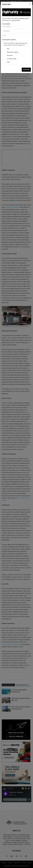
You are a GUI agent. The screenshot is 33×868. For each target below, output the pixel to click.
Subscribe (26, 70)
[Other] (5, 62)
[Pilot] (5, 49)
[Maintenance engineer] (5, 52)
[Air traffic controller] (5, 59)
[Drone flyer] (5, 55)
